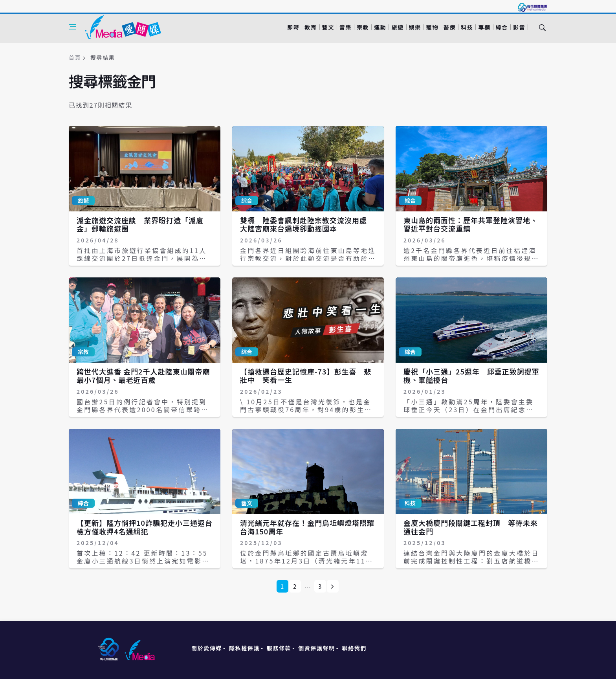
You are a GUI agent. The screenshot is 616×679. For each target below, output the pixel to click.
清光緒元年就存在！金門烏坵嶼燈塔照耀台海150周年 (307, 527)
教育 (311, 27)
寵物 (432, 27)
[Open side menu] (72, 27)
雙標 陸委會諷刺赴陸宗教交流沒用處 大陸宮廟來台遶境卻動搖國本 (307, 224)
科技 (467, 27)
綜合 (502, 27)
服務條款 (279, 648)
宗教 (363, 27)
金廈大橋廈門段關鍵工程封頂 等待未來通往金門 (471, 527)
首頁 (75, 57)
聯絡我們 (354, 648)
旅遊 (397, 27)
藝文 (328, 27)
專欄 (484, 27)
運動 (380, 27)
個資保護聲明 (317, 648)
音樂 (346, 27)
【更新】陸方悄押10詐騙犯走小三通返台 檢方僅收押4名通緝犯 (148, 527)
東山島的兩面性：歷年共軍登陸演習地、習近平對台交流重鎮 (471, 224)
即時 (293, 27)
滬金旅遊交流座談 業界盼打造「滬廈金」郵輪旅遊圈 (140, 224)
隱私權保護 (244, 648)
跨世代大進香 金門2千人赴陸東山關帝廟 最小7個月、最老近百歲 (147, 376)
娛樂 (415, 27)
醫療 (450, 27)
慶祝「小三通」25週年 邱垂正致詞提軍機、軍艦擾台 (471, 376)
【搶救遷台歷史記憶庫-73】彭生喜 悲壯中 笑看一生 (306, 376)
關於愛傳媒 (207, 648)
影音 (519, 27)
